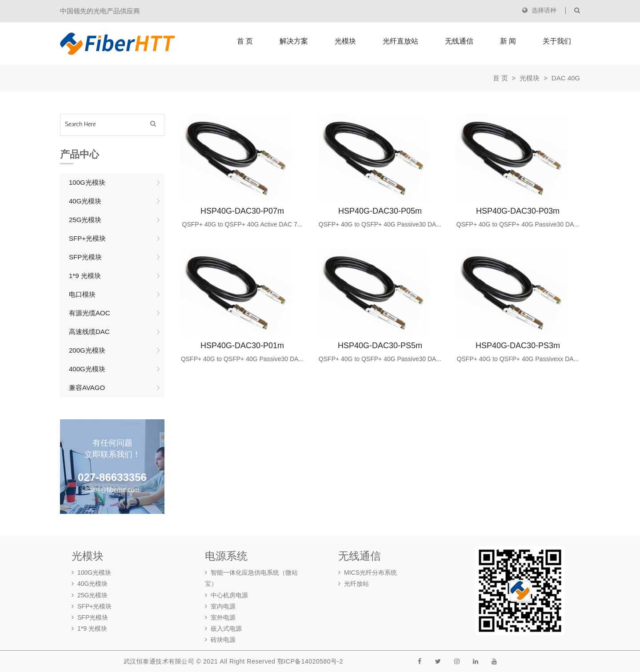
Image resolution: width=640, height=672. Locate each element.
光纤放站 (354, 584)
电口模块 (82, 294)
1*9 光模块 (85, 276)
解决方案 (294, 41)
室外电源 (220, 617)
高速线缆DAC (89, 332)
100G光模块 (87, 182)
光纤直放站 (400, 41)
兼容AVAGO (87, 388)
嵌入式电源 (223, 628)
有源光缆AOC (90, 313)
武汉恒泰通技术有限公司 (159, 661)
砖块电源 (220, 640)
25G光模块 (85, 220)
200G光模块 (87, 350)
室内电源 (220, 606)
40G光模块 (85, 201)
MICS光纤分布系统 (368, 573)
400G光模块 (87, 369)
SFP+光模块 (87, 238)
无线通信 (459, 41)
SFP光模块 (85, 257)
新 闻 (508, 41)
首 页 (245, 41)
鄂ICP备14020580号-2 (310, 661)
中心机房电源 (226, 595)
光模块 (345, 41)
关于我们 (557, 41)
